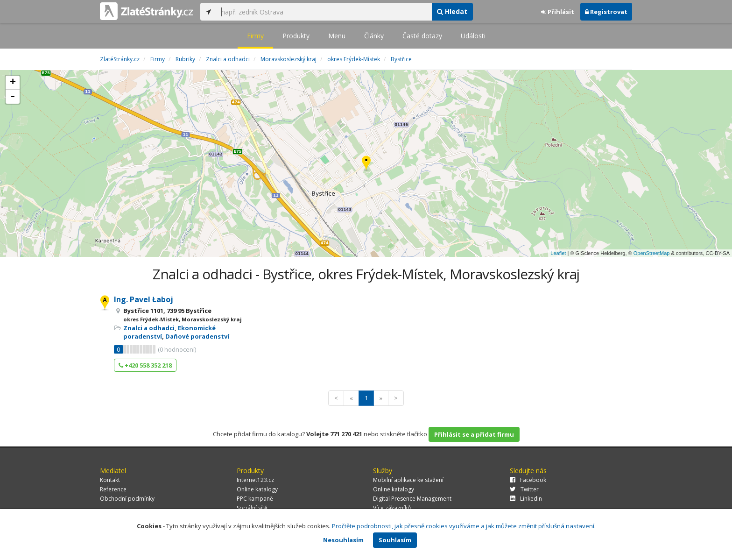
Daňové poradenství (197, 336)
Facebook (528, 480)
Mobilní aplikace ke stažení (408, 480)
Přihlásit (558, 12)
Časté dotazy (422, 36)
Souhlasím (395, 540)
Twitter (524, 489)
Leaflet (558, 253)
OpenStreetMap (652, 253)
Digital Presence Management (412, 499)
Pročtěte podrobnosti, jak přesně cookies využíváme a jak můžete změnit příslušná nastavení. (464, 526)
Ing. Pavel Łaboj (144, 299)
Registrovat (606, 12)
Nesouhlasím (343, 540)
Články (374, 36)
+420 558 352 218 (145, 365)
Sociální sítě (252, 508)
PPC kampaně (255, 499)
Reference (113, 489)
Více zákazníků (392, 508)
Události (473, 36)
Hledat (452, 11)
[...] (324, 12)
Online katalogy (257, 489)
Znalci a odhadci (149, 328)
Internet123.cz (255, 480)
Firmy (255, 36)
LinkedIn (526, 499)
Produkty (296, 36)
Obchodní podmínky (127, 499)
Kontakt (110, 480)
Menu (337, 36)
